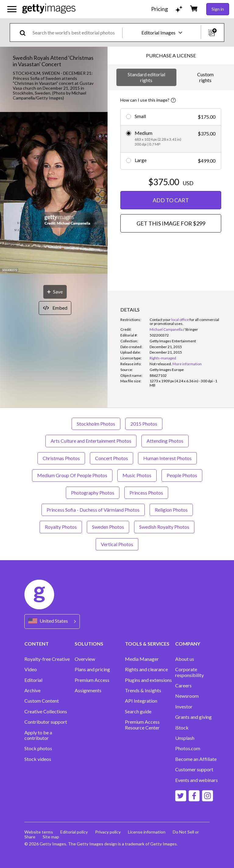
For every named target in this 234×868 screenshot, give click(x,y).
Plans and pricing (92, 669)
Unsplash (185, 738)
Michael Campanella (166, 329)
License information (147, 832)
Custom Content (42, 701)
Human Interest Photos (167, 458)
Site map (51, 837)
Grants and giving (193, 717)
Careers (183, 686)
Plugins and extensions (148, 680)
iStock (182, 728)
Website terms (39, 832)
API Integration (141, 701)
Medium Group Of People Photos (72, 475)
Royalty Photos (61, 527)
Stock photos (38, 748)
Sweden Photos (108, 527)
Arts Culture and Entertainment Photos (91, 441)
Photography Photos (93, 493)
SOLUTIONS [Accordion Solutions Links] (89, 644)
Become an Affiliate (196, 759)
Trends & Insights (143, 690)
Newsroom (187, 696)
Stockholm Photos (96, 424)
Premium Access (92, 680)
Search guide (138, 711)
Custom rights (205, 77)
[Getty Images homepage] (49, 9)
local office (180, 320)
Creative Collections (46, 711)
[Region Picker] (52, 621)
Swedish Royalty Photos (164, 527)
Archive (32, 690)
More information (187, 364)
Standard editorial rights (146, 77)
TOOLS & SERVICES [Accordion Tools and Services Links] (147, 644)
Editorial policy (74, 832)
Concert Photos (112, 458)
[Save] (55, 292)
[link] (161, 364)
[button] (54, 193)
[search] (25, 32)
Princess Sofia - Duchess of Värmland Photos (93, 510)
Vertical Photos (117, 544)
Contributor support (46, 722)
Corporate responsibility (190, 672)
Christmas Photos (61, 458)
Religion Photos (171, 510)
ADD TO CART (171, 200)
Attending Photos (165, 441)
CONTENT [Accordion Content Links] (37, 644)
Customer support (194, 769)
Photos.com (188, 748)
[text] (76, 32)
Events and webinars (197, 780)
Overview (85, 659)
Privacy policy (108, 832)
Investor (184, 707)
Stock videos (38, 759)
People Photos (182, 475)
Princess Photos (146, 493)
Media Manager (142, 659)
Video (31, 669)
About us (185, 659)
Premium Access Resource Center (142, 725)
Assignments (88, 690)
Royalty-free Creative (47, 659)
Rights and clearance (146, 669)
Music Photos (137, 475)
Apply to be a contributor (38, 735)
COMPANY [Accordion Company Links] (188, 644)
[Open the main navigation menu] (12, 9)
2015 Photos (144, 424)
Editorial (33, 680)
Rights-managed (163, 358)
